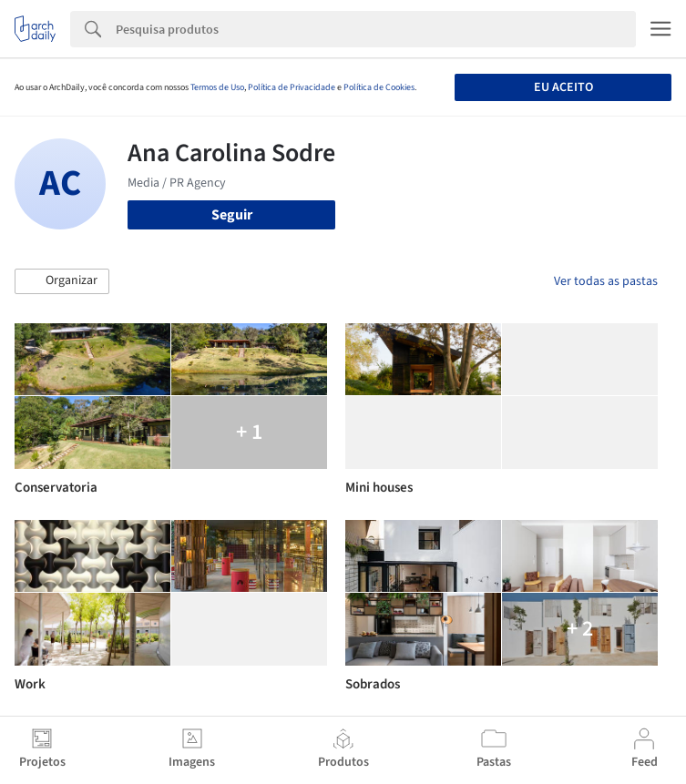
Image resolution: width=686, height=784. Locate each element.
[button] (62, 281)
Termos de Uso (217, 87)
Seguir (232, 215)
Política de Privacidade (292, 87)
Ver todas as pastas (606, 281)
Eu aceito (563, 87)
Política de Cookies (379, 87)
